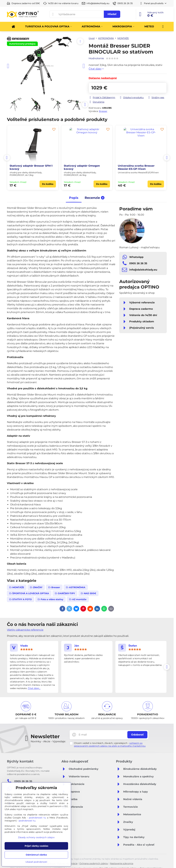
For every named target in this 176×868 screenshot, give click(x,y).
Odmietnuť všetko (36, 855)
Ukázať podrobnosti (36, 862)
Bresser (103, 111)
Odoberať (137, 735)
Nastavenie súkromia (122, 863)
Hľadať (112, 14)
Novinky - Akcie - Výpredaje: (48, 741)
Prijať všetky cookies (36, 846)
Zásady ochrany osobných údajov (36, 837)
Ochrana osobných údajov (94, 863)
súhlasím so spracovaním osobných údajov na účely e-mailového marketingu (110, 744)
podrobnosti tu (37, 818)
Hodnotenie (96, 58)
